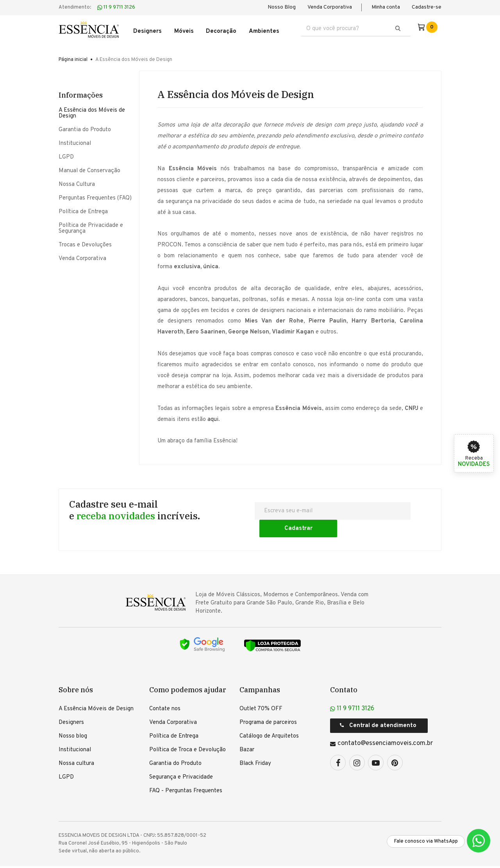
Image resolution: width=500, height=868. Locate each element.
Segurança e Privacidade (181, 758)
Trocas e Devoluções (85, 243)
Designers (71, 703)
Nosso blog (73, 717)
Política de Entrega (83, 210)
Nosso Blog (282, 7)
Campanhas (260, 670)
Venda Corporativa (330, 7)
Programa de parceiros (268, 703)
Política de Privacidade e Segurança (91, 226)
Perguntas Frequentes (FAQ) (95, 196)
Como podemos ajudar (188, 670)
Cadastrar (392, 509)
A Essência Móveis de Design (96, 690)
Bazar (247, 731)
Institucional (75, 142)
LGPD (66, 155)
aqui (213, 418)
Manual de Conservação (89, 169)
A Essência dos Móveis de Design (92, 111)
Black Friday (255, 744)
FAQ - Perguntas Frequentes (186, 772)
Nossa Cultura (77, 183)
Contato (344, 670)
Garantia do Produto (85, 128)
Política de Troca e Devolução (187, 731)
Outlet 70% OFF (261, 690)
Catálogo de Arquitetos (269, 717)
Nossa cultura (76, 744)
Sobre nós (76, 670)
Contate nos (165, 690)
